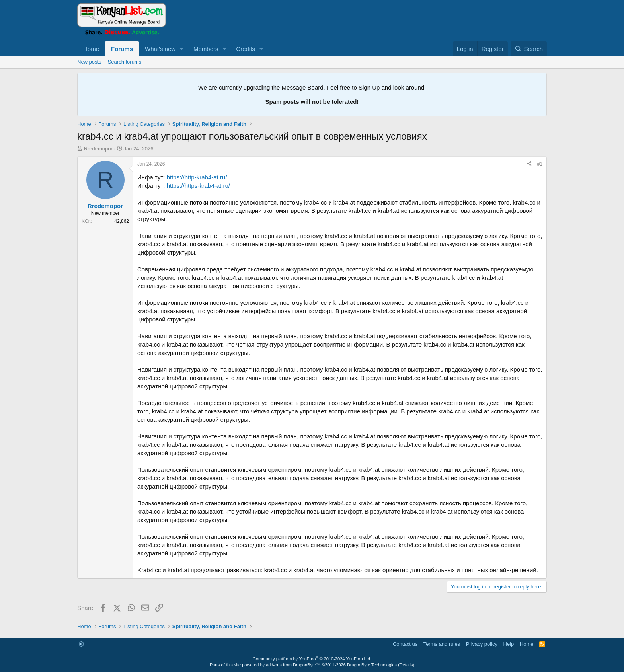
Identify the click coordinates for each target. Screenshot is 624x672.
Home (91, 49)
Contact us (405, 644)
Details (406, 665)
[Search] (529, 49)
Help (509, 644)
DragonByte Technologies (372, 665)
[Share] (529, 164)
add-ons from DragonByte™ (293, 665)
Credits (246, 49)
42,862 (122, 221)
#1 (540, 164)
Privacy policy (482, 644)
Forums (122, 49)
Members (206, 49)
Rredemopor (98, 149)
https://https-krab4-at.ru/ (198, 186)
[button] (182, 49)
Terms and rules (442, 644)
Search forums (125, 62)
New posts (89, 62)
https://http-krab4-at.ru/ (197, 177)
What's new (160, 49)
